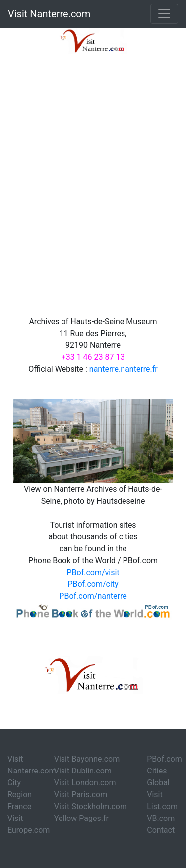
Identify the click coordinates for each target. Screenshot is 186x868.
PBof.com (164, 759)
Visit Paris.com (81, 795)
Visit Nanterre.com (49, 14)
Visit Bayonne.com (87, 759)
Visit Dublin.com (83, 771)
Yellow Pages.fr (81, 818)
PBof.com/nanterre (93, 596)
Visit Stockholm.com (91, 806)
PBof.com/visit (93, 572)
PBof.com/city (93, 584)
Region (20, 795)
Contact (161, 830)
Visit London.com (85, 783)
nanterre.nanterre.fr (124, 369)
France (19, 806)
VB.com (161, 818)
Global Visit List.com (162, 795)
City (14, 783)
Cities (157, 771)
